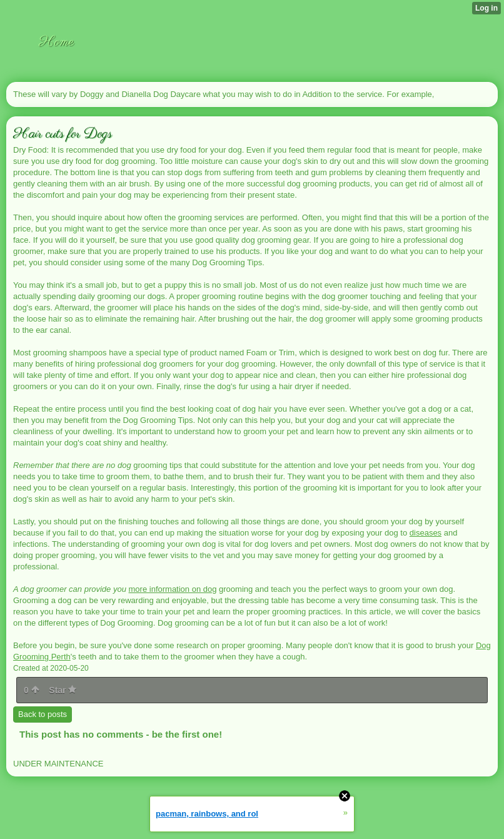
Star (63, 690)
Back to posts (43, 714)
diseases (426, 533)
